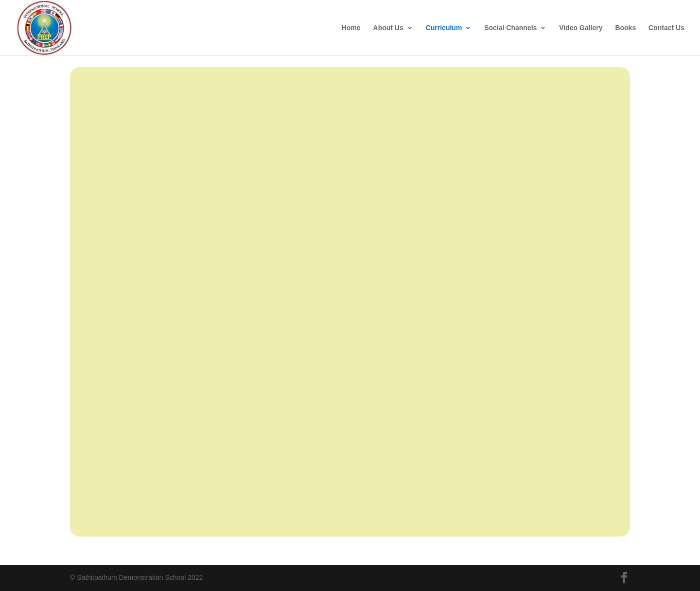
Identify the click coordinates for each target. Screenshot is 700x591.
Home (351, 28)
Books (625, 28)
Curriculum (444, 28)
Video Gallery (581, 28)
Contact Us (666, 28)
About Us (388, 28)
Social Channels (510, 28)
